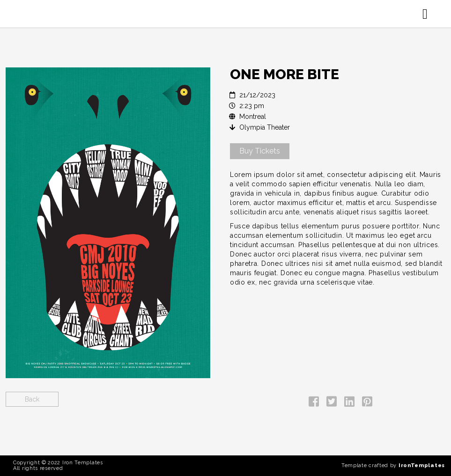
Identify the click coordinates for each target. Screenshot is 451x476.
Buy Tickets (260, 151)
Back (32, 399)
